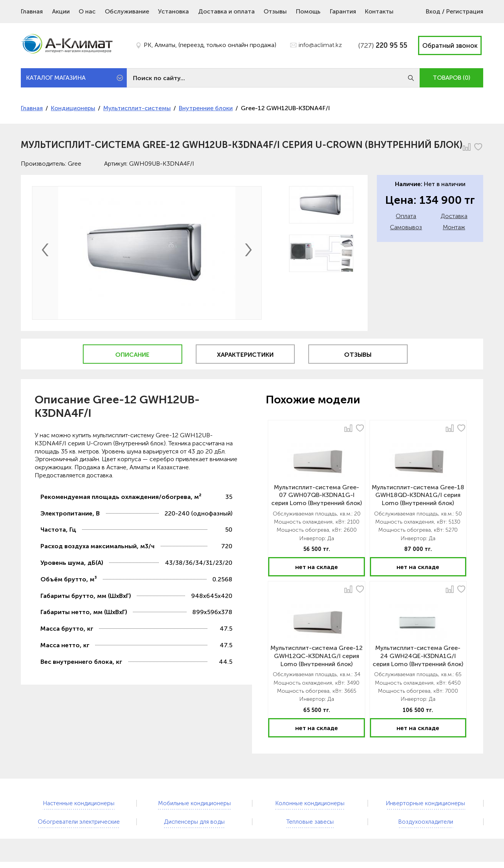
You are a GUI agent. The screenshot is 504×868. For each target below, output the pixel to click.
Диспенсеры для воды (194, 822)
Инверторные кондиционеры (425, 803)
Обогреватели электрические (79, 822)
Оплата (406, 216)
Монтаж (454, 227)
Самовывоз (406, 227)
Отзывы (275, 11)
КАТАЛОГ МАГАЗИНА (56, 78)
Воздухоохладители (426, 822)
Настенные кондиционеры (79, 803)
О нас (87, 11)
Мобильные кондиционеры (194, 803)
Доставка (454, 216)
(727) (383, 45)
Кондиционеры (73, 108)
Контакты (379, 11)
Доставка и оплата (226, 11)
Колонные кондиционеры (310, 803)
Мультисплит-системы (137, 108)
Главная (32, 11)
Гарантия (343, 11)
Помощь (308, 11)
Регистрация (465, 11)
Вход (433, 11)
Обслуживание (127, 11)
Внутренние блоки (206, 108)
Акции (61, 11)
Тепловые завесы (310, 822)
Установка (173, 11)
